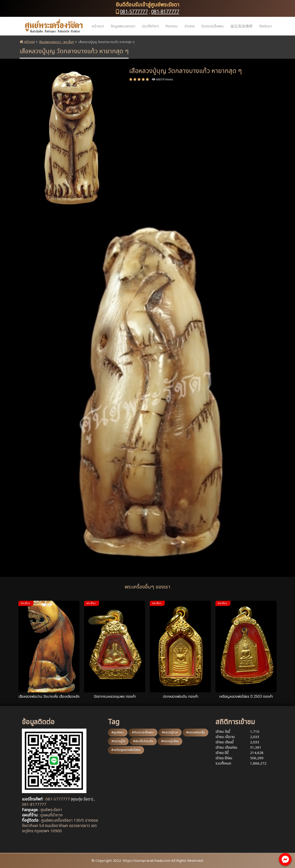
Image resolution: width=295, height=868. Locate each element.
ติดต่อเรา (266, 26)
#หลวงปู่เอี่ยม (170, 741)
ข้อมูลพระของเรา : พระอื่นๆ (57, 42)
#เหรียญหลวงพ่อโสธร (126, 750)
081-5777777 (134, 12)
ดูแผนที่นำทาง (51, 815)
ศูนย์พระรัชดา (51, 810)
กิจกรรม (171, 26)
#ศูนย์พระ (118, 732)
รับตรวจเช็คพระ (213, 26)
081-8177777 (165, 12)
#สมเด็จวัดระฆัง (143, 741)
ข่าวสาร (190, 26)
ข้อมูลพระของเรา (123, 26)
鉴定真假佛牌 (242, 26)
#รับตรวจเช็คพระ (143, 732)
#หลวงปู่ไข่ (118, 741)
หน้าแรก (98, 26)
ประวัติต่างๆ (150, 26)
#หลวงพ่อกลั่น (195, 732)
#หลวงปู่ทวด (170, 732)
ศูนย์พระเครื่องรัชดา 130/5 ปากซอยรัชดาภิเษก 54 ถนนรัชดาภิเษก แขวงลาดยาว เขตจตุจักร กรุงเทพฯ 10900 (60, 826)
